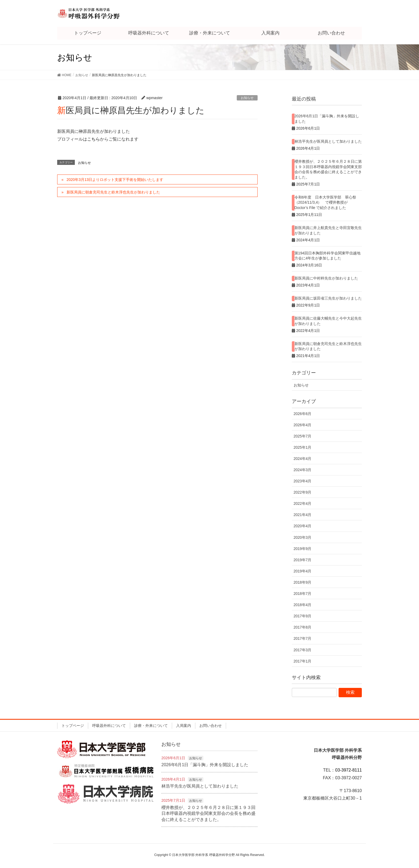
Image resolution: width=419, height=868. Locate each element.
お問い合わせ (211, 726)
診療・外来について (151, 726)
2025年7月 (303, 436)
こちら (94, 139)
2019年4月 (303, 571)
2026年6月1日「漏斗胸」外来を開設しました (205, 765)
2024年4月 (303, 459)
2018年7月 (303, 594)
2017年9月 (303, 616)
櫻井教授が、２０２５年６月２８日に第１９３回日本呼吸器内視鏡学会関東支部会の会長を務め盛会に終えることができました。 (208, 813)
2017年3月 (303, 650)
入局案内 (184, 726)
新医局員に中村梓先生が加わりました (326, 278)
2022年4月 (303, 503)
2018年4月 (303, 605)
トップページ (73, 726)
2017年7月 (303, 638)
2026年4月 (303, 425)
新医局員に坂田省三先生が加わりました (328, 298)
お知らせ (247, 98)
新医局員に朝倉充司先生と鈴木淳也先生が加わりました (113, 192)
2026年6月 (303, 414)
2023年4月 (303, 481)
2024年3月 (303, 470)
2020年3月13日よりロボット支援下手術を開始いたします (115, 180)
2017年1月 (303, 661)
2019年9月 (303, 549)
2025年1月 (303, 447)
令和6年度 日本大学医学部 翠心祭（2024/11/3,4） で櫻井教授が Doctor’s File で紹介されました (325, 202)
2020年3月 (303, 537)
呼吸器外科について (109, 726)
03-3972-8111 (348, 770)
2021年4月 (303, 515)
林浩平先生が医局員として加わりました (328, 141)
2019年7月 (303, 560)
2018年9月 (303, 582)
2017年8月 (303, 627)
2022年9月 (303, 492)
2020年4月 (303, 526)
